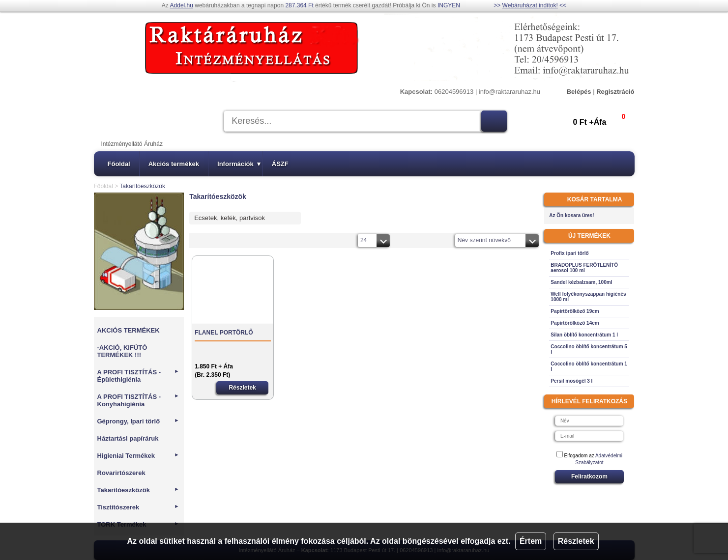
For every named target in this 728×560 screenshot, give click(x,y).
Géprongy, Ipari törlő (138, 421)
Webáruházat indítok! (530, 5)
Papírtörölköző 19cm (575, 311)
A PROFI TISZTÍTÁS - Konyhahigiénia (138, 400)
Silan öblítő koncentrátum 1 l (584, 335)
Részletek (576, 541)
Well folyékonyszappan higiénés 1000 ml (588, 297)
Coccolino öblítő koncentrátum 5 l (589, 349)
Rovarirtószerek (121, 473)
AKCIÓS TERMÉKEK (129, 330)
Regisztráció (615, 92)
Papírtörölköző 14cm (575, 323)
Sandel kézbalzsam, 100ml (581, 282)
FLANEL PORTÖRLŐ (224, 333)
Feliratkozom (589, 476)
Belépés (579, 92)
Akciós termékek (174, 164)
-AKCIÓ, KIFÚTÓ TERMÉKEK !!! (122, 351)
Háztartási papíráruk (128, 438)
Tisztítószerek (138, 507)
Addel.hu (182, 5)
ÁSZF (280, 164)
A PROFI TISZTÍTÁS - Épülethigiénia (138, 376)
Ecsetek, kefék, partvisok (230, 218)
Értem (531, 541)
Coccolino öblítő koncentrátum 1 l (589, 366)
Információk (239, 164)
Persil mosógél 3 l (571, 381)
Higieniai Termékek (138, 456)
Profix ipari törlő (569, 253)
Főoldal (119, 164)
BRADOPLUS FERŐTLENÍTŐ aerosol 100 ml (584, 268)
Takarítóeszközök (138, 490)
